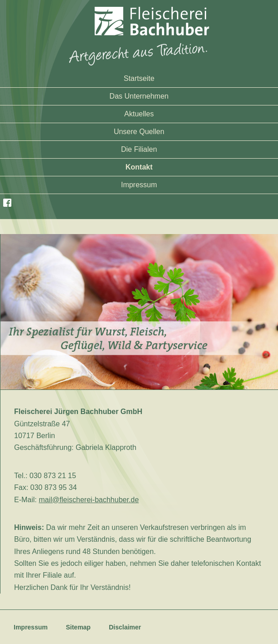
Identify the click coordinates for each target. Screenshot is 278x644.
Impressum (139, 185)
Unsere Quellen (139, 132)
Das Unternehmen (139, 96)
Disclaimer (125, 627)
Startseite (139, 78)
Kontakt (139, 167)
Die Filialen (139, 149)
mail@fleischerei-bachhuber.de (89, 500)
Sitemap (78, 627)
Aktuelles (139, 114)
